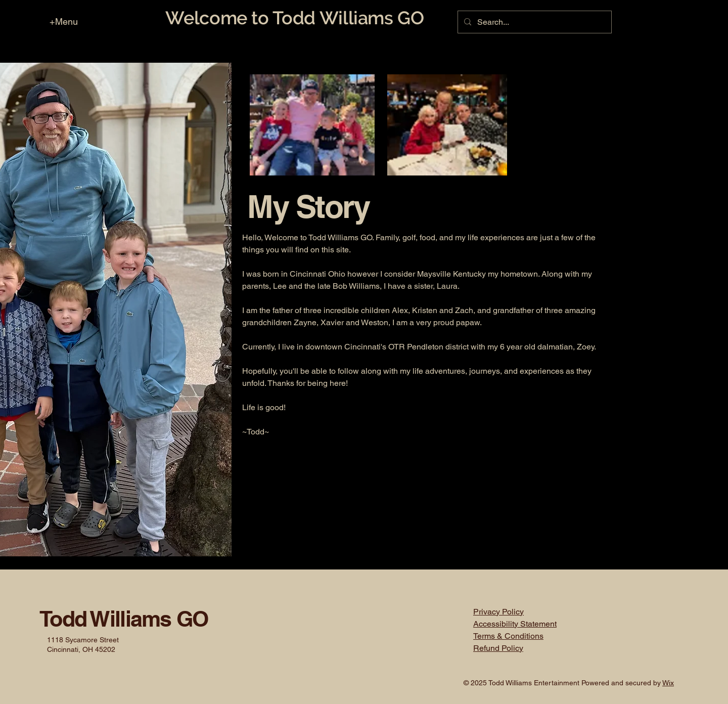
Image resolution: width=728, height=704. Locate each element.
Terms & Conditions (508, 636)
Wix (668, 683)
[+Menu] (59, 21)
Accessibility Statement (515, 624)
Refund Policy (498, 648)
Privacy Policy (498, 612)
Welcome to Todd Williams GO (294, 18)
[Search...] (534, 22)
